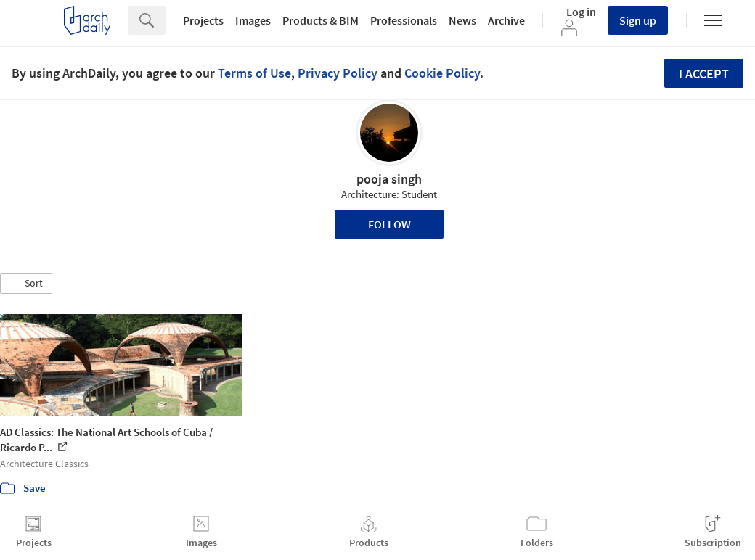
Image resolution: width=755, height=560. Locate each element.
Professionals (404, 20)
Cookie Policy (442, 73)
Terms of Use (254, 73)
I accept (704, 74)
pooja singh (389, 179)
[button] (26, 284)
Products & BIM (321, 20)
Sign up (638, 20)
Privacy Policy (338, 73)
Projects (203, 20)
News (462, 20)
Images (253, 20)
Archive (506, 20)
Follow (389, 224)
